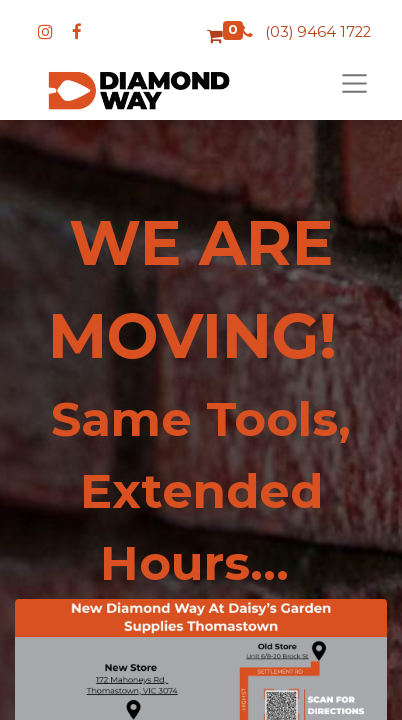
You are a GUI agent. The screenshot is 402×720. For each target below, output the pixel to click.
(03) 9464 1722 (318, 32)
